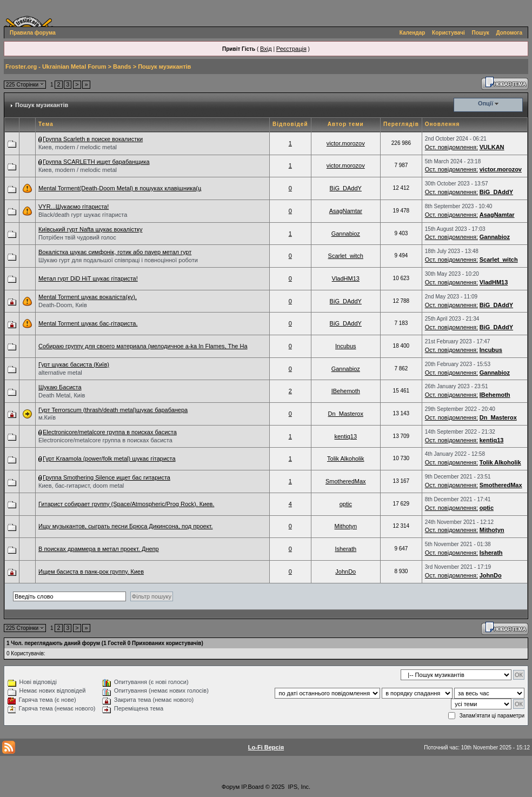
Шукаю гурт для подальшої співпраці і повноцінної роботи (118, 260)
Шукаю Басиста (60, 387)
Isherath (345, 549)
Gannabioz (346, 234)
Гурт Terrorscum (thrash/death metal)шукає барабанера (113, 410)
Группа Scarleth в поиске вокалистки (93, 139)
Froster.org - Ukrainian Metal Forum (56, 67)
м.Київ (47, 417)
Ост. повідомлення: (451, 147)
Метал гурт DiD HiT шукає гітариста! (88, 278)
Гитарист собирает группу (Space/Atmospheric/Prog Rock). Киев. (126, 504)
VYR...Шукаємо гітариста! (74, 207)
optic (346, 504)
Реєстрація (291, 49)
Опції (486, 103)
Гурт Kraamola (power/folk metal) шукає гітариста (109, 459)
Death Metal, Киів (62, 395)
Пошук (481, 33)
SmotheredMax (346, 481)
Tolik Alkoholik (345, 459)
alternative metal (60, 373)
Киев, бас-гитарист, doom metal (81, 486)
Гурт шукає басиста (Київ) (74, 364)
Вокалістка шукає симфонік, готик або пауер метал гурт (115, 252)
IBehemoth (346, 391)
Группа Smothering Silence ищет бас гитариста (107, 477)
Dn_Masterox (346, 414)
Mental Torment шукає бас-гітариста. (88, 323)
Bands (122, 67)
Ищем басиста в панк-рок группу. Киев (91, 572)
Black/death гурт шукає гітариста (83, 215)
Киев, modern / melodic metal (78, 147)
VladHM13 (346, 278)
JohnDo (345, 572)
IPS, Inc (299, 787)
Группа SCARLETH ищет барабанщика (96, 162)
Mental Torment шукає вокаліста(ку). (88, 297)
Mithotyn (345, 526)
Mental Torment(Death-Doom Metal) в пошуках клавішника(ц (120, 188)
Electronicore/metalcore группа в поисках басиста (110, 432)
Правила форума (33, 33)
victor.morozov (346, 143)
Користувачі (448, 33)
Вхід (266, 49)
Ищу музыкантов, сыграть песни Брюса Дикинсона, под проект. (125, 526)
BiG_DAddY (346, 188)
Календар (413, 33)
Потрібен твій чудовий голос (77, 237)
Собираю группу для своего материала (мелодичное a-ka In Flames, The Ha (143, 346)
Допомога (509, 33)
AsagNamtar (346, 211)
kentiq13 (345, 436)
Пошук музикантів (164, 67)
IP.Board (252, 787)
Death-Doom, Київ (63, 305)
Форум (231, 787)
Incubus (346, 346)
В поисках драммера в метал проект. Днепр (99, 549)
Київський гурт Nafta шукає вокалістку (90, 229)
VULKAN (492, 147)
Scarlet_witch (346, 256)
